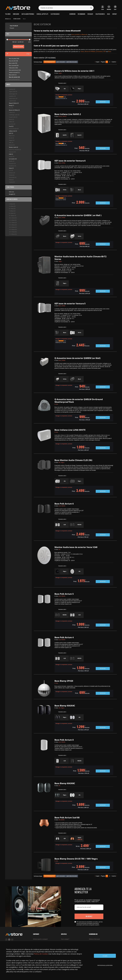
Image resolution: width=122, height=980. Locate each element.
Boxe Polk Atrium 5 (64, 594)
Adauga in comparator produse (64, 95)
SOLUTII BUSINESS (100, 14)
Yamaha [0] (12, 182)
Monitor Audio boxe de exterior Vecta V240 (76, 547)
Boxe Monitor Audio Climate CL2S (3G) (73, 460)
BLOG (109, 14)
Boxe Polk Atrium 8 (64, 740)
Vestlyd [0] (12, 175)
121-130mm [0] (13, 223)
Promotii (12, 28)
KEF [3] (11, 133)
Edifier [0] (11, 122)
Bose (110, 52)
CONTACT (115, 14)
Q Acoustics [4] (13, 159)
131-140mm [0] (13, 225)
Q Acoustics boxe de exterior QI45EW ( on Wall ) (78, 215)
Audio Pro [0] (12, 101)
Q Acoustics (99, 52)
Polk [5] (11, 154)
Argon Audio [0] (13, 92)
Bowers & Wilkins (90, 52)
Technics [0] (12, 173)
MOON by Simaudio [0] (15, 150)
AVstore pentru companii (40, 939)
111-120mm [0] (13, 220)
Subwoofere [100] (13, 68)
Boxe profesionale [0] (14, 79)
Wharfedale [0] (13, 177)
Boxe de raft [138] (13, 61)
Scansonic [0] (12, 164)
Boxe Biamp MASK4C (65, 706)
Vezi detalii (103, 102)
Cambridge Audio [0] (14, 115)
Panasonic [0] (12, 152)
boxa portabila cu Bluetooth (79, 35)
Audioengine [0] (13, 94)
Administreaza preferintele (105, 965)
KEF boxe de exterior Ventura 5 (70, 304)
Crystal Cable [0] (13, 117)
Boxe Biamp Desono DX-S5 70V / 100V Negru (76, 859)
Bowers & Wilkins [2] (14, 110)
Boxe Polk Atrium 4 (64, 637)
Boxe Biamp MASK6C (65, 783)
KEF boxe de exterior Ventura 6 (70, 161)
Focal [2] (11, 126)
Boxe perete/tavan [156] (15, 70)
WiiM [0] (11, 180)
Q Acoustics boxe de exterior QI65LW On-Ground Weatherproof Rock (79, 401)
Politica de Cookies (41, 954)
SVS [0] (11, 170)
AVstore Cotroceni (94, 939)
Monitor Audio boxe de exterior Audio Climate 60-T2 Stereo (80, 258)
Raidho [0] (12, 161)
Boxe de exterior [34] (14, 77)
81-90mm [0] (12, 213)
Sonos (82, 52)
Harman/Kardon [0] (14, 129)
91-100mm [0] (12, 216)
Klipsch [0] (12, 136)
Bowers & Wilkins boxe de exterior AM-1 (74, 71)
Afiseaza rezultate (18, 47)
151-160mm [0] (13, 230)
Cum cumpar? (65, 939)
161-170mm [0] (13, 232)
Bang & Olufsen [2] (14, 103)
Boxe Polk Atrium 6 (64, 504)
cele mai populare (50, 62)
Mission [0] (12, 145)
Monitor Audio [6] (13, 147)
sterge (28, 54)
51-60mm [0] (12, 206)
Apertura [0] (12, 89)
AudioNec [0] (12, 96)
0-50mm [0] (12, 204)
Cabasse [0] (12, 112)
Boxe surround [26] (14, 66)
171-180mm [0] (13, 234)
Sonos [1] (11, 168)
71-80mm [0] (12, 211)
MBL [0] (11, 143)
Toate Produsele (14, 26)
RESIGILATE (90, 14)
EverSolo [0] (12, 124)
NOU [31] (11, 192)
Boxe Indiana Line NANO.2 (68, 114)
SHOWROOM (72, 14)
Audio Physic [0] (13, 99)
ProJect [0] (12, 157)
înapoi (97, 62)
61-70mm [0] (12, 209)
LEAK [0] (11, 138)
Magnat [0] (12, 140)
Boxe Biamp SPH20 (64, 681)
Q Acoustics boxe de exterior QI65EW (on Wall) (78, 358)
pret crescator (61, 62)
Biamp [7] (11, 105)
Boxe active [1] (13, 75)
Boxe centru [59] (13, 63)
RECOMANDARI (81, 14)
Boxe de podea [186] (14, 59)
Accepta (105, 956)
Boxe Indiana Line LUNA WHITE (70, 430)
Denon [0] (11, 119)
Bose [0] (11, 108)
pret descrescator (72, 62)
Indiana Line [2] (13, 131)
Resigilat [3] (12, 194)
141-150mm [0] (13, 227)
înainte (114, 62)
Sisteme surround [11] (14, 72)
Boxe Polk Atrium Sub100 (67, 818)
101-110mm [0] (13, 218)
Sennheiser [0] (12, 166)
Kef (105, 52)
